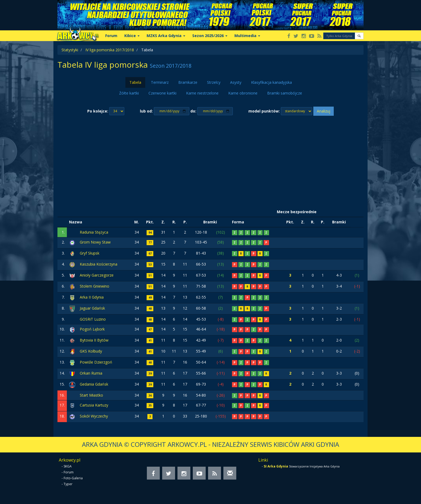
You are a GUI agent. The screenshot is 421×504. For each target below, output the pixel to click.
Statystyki (70, 50)
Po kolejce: (98, 111)
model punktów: (264, 111)
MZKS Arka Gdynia (166, 36)
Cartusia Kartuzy (94, 405)
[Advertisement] (210, 161)
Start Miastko (91, 395)
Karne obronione (243, 93)
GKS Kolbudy (91, 351)
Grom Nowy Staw (95, 242)
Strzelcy (214, 82)
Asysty (236, 82)
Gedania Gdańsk (94, 384)
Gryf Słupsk (90, 253)
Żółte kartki (129, 93)
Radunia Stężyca (94, 232)
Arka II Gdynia (92, 297)
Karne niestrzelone (202, 93)
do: (193, 111)
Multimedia (247, 36)
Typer (68, 484)
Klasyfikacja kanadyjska (271, 82)
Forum (111, 36)
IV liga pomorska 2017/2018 (110, 50)
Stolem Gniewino (95, 286)
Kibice (132, 36)
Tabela (135, 82)
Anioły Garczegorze (97, 275)
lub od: (146, 111)
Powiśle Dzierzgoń (96, 362)
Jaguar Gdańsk (92, 308)
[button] (359, 36)
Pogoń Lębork (92, 329)
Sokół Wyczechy (94, 416)
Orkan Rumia (91, 373)
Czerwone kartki (162, 93)
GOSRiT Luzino (93, 319)
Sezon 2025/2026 (210, 36)
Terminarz (160, 82)
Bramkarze (188, 82)
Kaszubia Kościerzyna (99, 264)
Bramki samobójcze (285, 93)
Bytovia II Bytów (94, 340)
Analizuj (324, 111)
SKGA (68, 466)
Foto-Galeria (73, 478)
